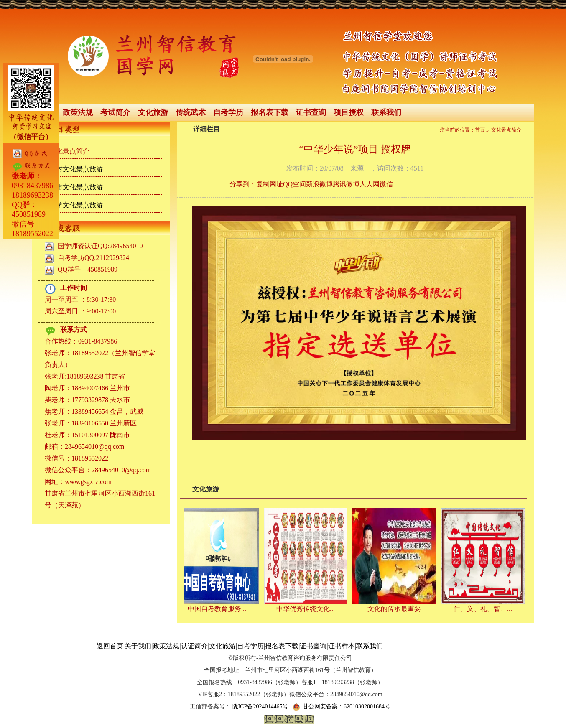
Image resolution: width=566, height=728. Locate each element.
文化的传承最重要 (396, 609)
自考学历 (228, 112)
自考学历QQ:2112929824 (93, 258)
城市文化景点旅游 (76, 187)
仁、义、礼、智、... (484, 609)
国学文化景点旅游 (76, 205)
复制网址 (270, 184)
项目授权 (349, 112)
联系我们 (386, 112)
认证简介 (194, 646)
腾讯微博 (346, 184)
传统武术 (191, 112)
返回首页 (110, 646)
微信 (386, 184)
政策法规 (78, 112)
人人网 (370, 184)
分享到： (243, 184)
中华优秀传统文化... (307, 609)
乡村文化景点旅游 (76, 169)
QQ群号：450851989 (88, 269)
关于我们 (138, 646)
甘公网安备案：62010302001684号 (342, 706)
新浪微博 (319, 184)
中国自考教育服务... (219, 609)
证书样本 (342, 646)
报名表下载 (270, 112)
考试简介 (115, 112)
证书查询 (311, 112)
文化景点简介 (69, 151)
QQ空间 (294, 184)
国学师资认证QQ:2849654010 (100, 246)
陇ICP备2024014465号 (259, 706)
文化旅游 (153, 112)
